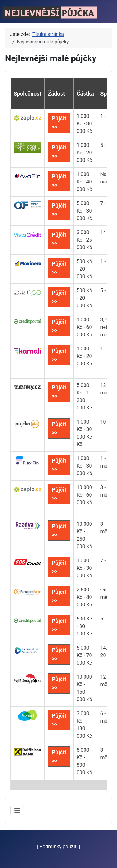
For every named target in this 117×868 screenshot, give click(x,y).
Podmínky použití (58, 847)
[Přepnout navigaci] (17, 810)
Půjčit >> (59, 123)
